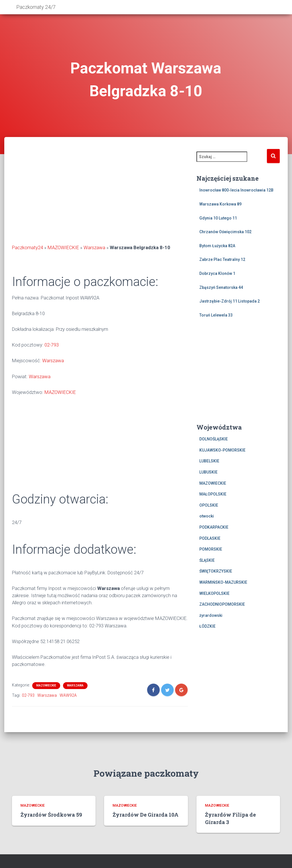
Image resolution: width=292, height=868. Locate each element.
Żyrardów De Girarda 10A (146, 815)
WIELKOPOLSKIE (214, 593)
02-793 (52, 345)
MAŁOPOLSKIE (213, 494)
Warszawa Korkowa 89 (220, 204)
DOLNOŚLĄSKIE (214, 439)
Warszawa (94, 247)
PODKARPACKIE (214, 527)
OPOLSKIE (209, 505)
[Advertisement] (100, 197)
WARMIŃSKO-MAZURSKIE (223, 582)
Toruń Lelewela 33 (216, 315)
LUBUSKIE (208, 472)
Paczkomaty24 (28, 247)
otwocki (207, 516)
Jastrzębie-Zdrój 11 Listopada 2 (230, 301)
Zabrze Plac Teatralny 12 (222, 259)
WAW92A (68, 695)
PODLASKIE (210, 538)
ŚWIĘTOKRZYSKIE (216, 571)
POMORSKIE (211, 549)
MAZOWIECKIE (63, 247)
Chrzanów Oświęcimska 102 (225, 232)
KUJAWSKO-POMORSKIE (222, 450)
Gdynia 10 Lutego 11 (218, 218)
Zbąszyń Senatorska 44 (221, 287)
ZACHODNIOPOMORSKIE (222, 604)
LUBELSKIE (209, 461)
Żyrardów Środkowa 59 (51, 815)
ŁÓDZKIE (207, 626)
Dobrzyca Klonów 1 (217, 273)
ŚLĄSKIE (207, 560)
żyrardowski (211, 615)
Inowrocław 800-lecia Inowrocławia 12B (236, 190)
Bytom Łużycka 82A (217, 246)
